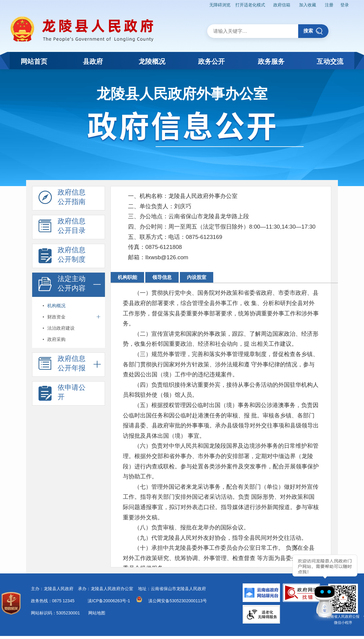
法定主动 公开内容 (62, 285)
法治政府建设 (61, 328)
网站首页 (34, 61)
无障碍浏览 (219, 5)
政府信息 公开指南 (62, 199)
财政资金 (56, 317)
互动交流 (330, 61)
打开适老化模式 (250, 5)
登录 (345, 5)
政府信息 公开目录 (62, 227)
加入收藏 (307, 5)
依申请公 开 (62, 394)
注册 (329, 5)
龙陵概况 (152, 61)
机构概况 (56, 306)
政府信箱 (281, 5)
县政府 (93, 61)
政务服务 (271, 61)
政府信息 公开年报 (62, 365)
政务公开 (211, 61)
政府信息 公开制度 (62, 256)
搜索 (313, 31)
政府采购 (56, 339)
